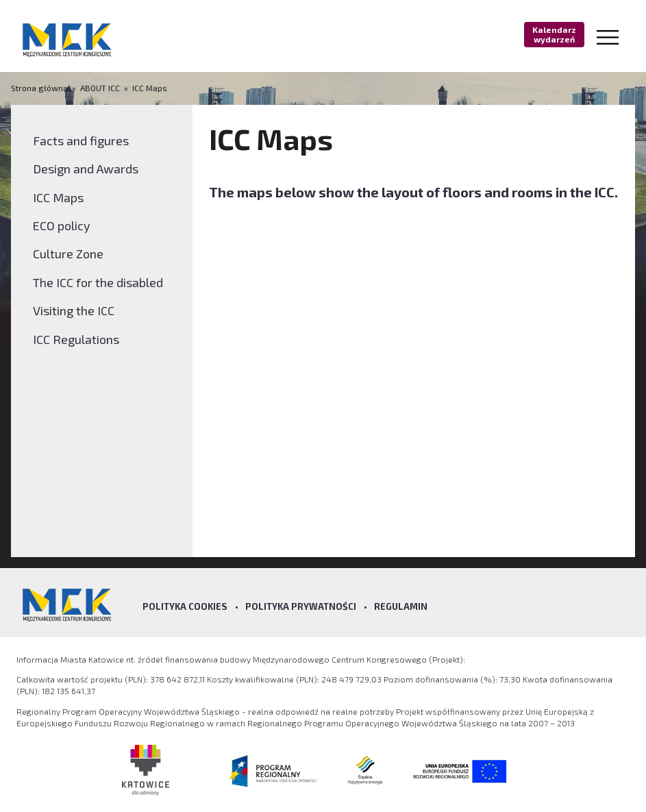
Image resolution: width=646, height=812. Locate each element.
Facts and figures (81, 140)
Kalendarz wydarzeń (554, 34)
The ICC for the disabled (98, 282)
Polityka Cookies (185, 606)
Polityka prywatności (301, 606)
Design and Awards (86, 169)
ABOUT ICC (100, 88)
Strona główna (40, 88)
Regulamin (401, 606)
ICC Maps (150, 88)
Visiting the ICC (74, 310)
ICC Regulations (76, 339)
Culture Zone (68, 254)
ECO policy (62, 225)
